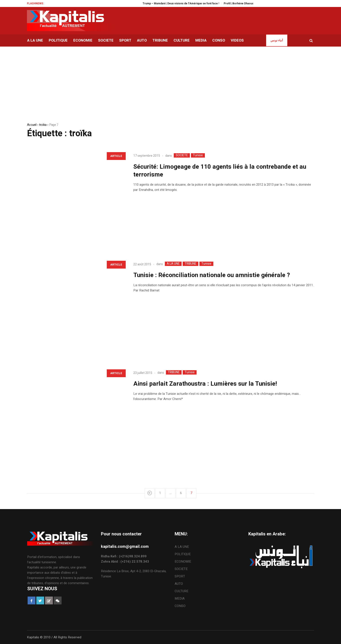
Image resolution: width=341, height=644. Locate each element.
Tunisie (198, 155)
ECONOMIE (183, 562)
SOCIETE (182, 155)
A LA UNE (173, 264)
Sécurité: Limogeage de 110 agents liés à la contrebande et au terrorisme (220, 171)
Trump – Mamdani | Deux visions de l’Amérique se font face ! (188, 3)
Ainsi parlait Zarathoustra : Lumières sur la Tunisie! (205, 384)
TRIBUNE (191, 264)
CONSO (180, 606)
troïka (43, 125)
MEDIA (180, 599)
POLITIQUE (183, 554)
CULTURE (181, 591)
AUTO (179, 584)
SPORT (180, 576)
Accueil (32, 125)
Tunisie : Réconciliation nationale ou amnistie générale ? (212, 275)
